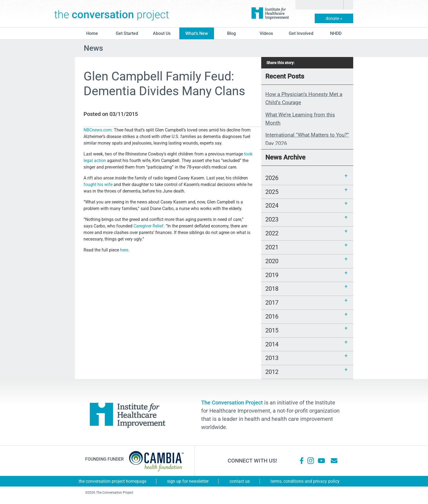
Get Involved (301, 33)
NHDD (336, 33)
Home (92, 33)
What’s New (197, 33)
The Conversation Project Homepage (112, 481)
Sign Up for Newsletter (188, 481)
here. (125, 250)
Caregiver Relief (148, 226)
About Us (162, 33)
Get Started (127, 33)
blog (231, 33)
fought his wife (99, 184)
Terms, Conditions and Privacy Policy (305, 481)
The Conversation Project (112, 14)
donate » (334, 18)
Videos (266, 33)
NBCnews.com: (99, 130)
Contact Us (240, 481)
